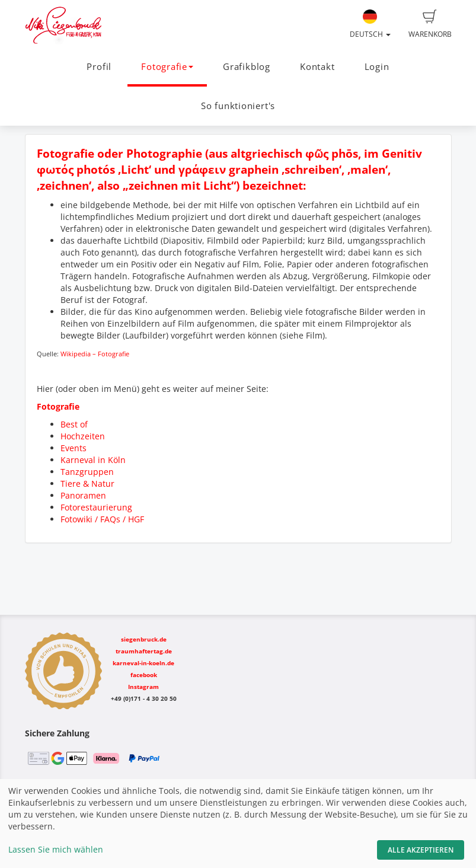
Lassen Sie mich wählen (56, 849)
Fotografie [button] (167, 67)
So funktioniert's (238, 106)
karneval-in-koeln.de (143, 663)
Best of (74, 424)
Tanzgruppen (87, 472)
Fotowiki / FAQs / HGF (102, 519)
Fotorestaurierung (96, 507)
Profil (99, 67)
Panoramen (83, 495)
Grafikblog (247, 67)
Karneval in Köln (93, 460)
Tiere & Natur (87, 484)
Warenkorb (430, 24)
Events (74, 448)
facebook (144, 675)
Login (377, 67)
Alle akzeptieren (421, 850)
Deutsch (370, 24)
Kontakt (317, 67)
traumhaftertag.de (144, 651)
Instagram (143, 687)
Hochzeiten (83, 436)
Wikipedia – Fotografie (95, 354)
